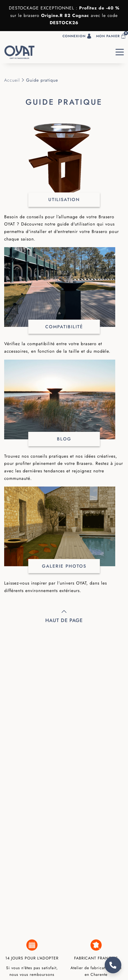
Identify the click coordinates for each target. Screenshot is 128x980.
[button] (2, 36)
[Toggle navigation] (120, 52)
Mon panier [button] (112, 35)
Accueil (12, 80)
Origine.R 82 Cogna (64, 15)
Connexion (77, 36)
